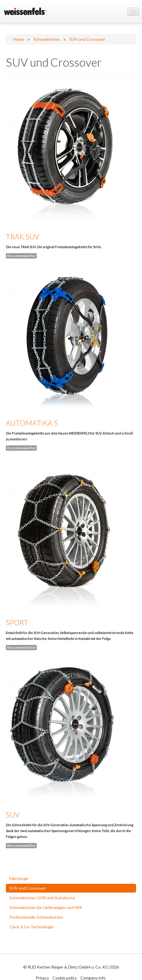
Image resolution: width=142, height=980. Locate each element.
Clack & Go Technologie (31, 927)
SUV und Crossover (87, 39)
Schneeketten (47, 39)
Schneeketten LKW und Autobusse (42, 898)
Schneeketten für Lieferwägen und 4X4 (46, 907)
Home (19, 39)
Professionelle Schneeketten (36, 917)
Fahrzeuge (19, 878)
